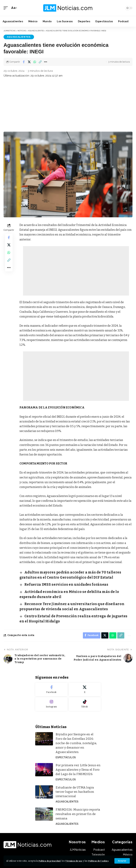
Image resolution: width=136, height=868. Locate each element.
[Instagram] (51, 688)
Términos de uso (81, 858)
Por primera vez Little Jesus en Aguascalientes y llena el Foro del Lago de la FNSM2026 (76, 745)
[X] (85, 673)
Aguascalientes (16, 37)
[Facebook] (51, 673)
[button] (122, 860)
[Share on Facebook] (24, 61)
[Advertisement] (68, 105)
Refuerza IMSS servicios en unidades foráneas (56, 580)
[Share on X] (29, 61)
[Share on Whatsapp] (35, 61)
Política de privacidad (52, 858)
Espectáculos (65, 734)
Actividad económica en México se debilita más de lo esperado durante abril (78, 586)
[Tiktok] (85, 688)
